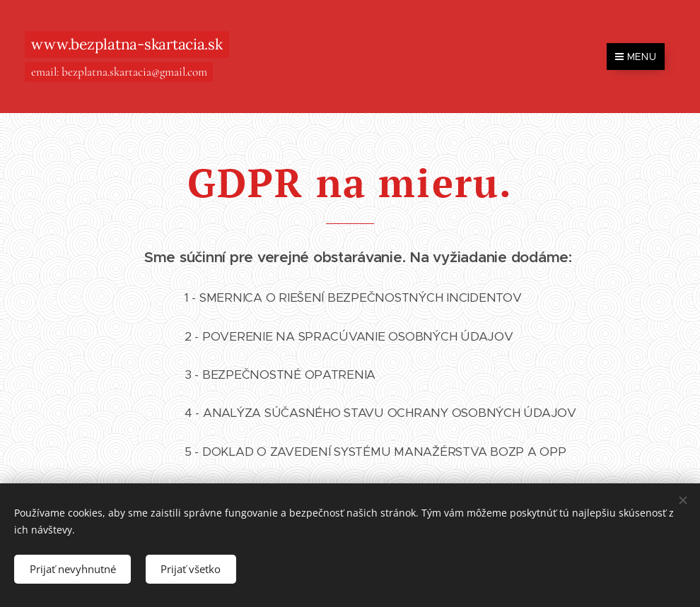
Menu (636, 57)
